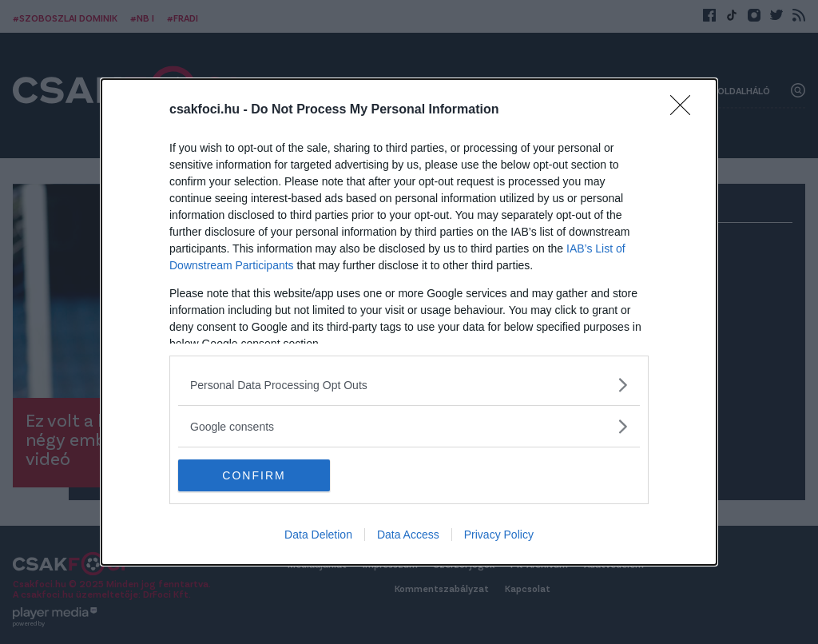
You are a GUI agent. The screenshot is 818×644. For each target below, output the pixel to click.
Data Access (408, 535)
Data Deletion (318, 535)
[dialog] (409, 322)
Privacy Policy (499, 535)
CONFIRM (254, 475)
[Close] (685, 110)
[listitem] (409, 385)
